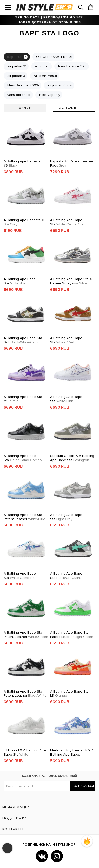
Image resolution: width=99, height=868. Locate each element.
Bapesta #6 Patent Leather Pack (72, 163)
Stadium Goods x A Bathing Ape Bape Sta (72, 458)
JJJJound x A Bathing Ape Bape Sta (25, 752)
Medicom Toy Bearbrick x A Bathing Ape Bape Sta (72, 752)
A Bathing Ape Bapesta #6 (22, 163)
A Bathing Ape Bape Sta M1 (23, 399)
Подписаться (83, 786)
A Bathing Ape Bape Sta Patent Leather (25, 517)
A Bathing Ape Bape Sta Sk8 (23, 340)
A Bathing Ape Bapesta (24, 222)
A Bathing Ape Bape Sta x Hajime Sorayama (71, 281)
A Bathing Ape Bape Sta (67, 222)
